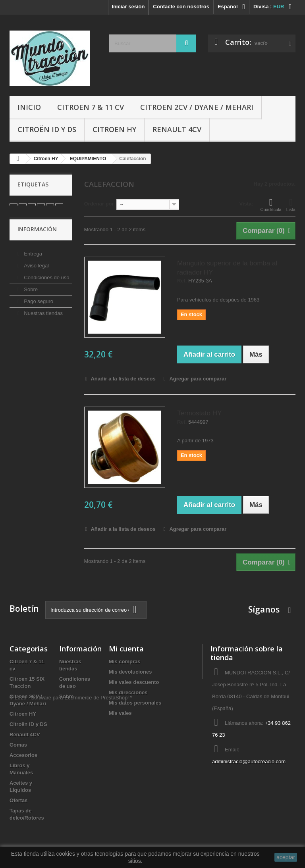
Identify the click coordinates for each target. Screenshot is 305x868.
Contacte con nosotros (181, 7)
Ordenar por (99, 204)
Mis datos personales (135, 703)
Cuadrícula (271, 205)
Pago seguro (38, 313)
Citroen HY (114, 129)
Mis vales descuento (134, 682)
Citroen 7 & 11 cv (91, 107)
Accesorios (23, 755)
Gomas (18, 745)
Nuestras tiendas (43, 325)
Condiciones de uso (46, 289)
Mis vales (120, 713)
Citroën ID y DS (47, 129)
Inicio (29, 107)
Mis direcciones (128, 692)
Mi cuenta (126, 649)
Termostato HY (199, 413)
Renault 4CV (177, 129)
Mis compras (125, 662)
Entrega (32, 265)
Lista (291, 205)
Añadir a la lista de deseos (122, 379)
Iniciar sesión (128, 7)
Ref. (182, 281)
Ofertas (19, 800)
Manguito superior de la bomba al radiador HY (227, 268)
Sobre (30, 301)
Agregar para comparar (198, 379)
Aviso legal (36, 277)
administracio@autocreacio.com (249, 761)
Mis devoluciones (130, 672)
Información (37, 244)
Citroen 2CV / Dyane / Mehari (197, 107)
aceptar (286, 857)
